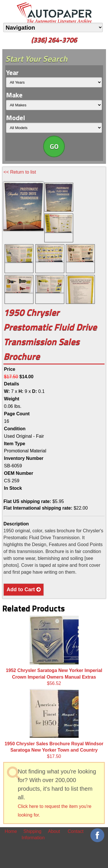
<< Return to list (20, 172)
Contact (76, 831)
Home (11, 831)
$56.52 (54, 651)
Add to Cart (24, 589)
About (54, 831)
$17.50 (54, 724)
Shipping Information (32, 835)
